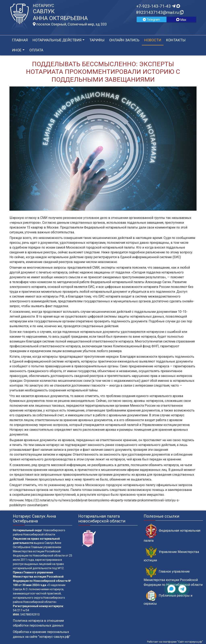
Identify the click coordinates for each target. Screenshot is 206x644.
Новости (153, 40)
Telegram (151, 20)
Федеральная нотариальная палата (172, 533)
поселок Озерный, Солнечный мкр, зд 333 (70, 24)
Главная (20, 40)
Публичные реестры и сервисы (168, 598)
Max (181, 20)
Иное (17, 50)
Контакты (176, 40)
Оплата (36, 50)
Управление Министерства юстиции (171, 554)
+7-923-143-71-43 (158, 6)
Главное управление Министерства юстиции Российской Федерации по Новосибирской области (173, 576)
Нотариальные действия (57, 40)
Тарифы (97, 40)
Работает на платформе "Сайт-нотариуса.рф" (175, 642)
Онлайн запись (124, 40)
